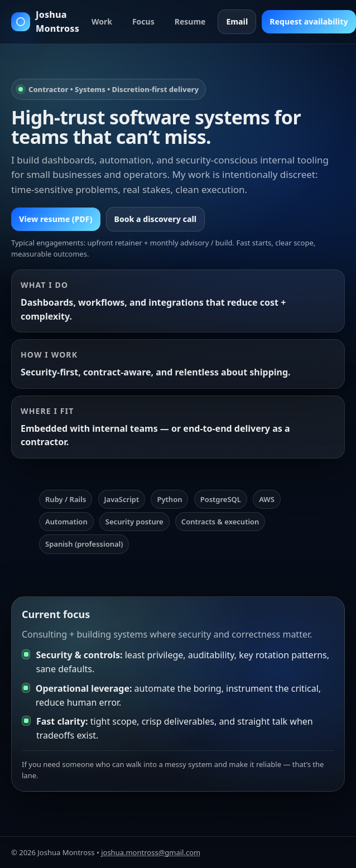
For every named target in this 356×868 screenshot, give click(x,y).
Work (102, 21)
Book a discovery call (156, 219)
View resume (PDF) (56, 219)
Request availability (309, 21)
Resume (190, 21)
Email (237, 21)
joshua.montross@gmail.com (151, 852)
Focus (143, 21)
